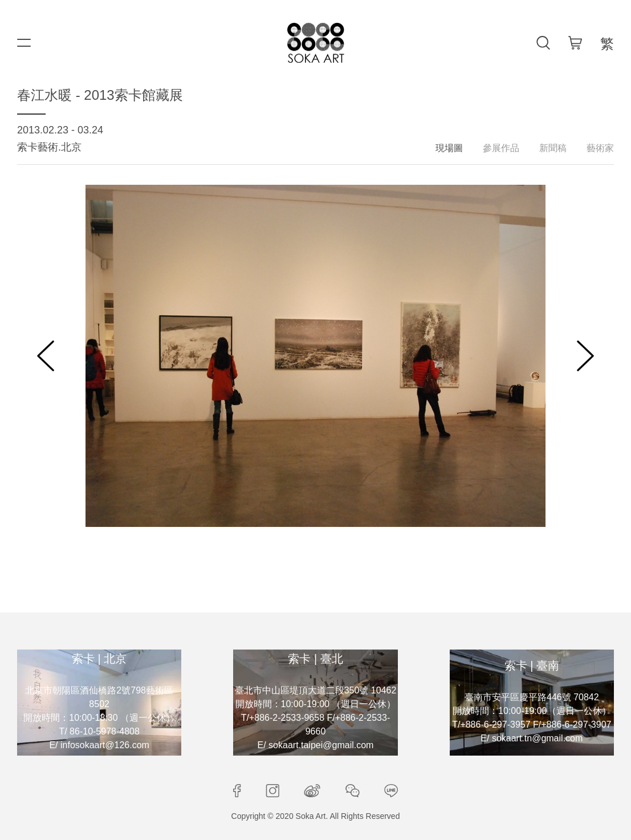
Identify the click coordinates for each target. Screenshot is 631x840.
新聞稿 (553, 148)
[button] (46, 356)
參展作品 (501, 148)
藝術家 (600, 148)
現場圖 (449, 148)
